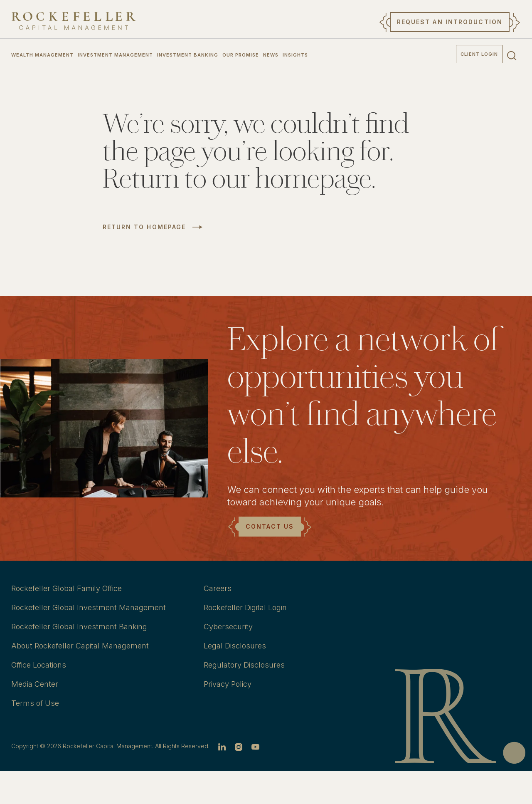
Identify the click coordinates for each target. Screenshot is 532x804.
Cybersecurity (228, 627)
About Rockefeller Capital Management (80, 646)
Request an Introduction (450, 22)
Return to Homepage (144, 227)
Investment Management (115, 55)
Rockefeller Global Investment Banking (79, 627)
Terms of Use (35, 703)
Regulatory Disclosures (244, 665)
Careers (218, 588)
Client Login (479, 54)
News (271, 55)
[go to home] (74, 21)
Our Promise (241, 55)
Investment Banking (188, 55)
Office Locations (39, 665)
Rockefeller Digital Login (245, 607)
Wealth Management (42, 55)
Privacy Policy (228, 684)
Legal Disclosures (235, 646)
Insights (295, 55)
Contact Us (270, 526)
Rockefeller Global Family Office (66, 588)
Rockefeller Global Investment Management (89, 607)
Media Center (35, 684)
